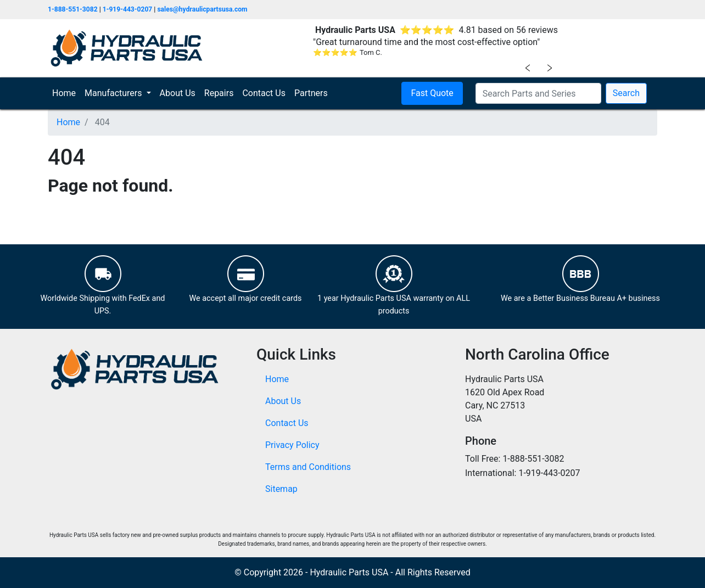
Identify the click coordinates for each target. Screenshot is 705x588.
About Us (178, 93)
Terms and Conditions (308, 467)
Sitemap (281, 489)
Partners (311, 93)
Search (626, 93)
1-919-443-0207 (128, 9)
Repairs (219, 93)
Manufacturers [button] (114, 93)
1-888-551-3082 (73, 9)
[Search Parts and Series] (538, 93)
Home (66, 93)
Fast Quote (432, 93)
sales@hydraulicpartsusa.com (202, 9)
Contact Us (264, 93)
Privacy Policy (292, 445)
